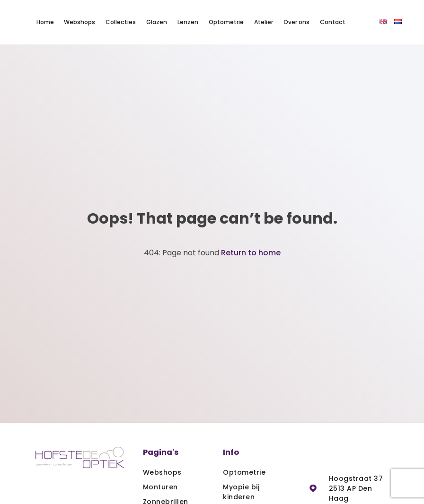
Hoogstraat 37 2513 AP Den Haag (356, 488)
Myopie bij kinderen (241, 492)
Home (45, 22)
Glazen (157, 22)
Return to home (251, 253)
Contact (333, 22)
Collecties (121, 22)
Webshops (79, 22)
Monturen (160, 487)
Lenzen (188, 22)
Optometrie (226, 22)
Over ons (296, 22)
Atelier (264, 22)
